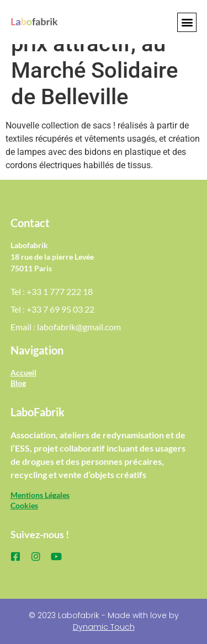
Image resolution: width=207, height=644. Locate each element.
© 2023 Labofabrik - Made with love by (104, 621)
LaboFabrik (38, 412)
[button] (187, 22)
